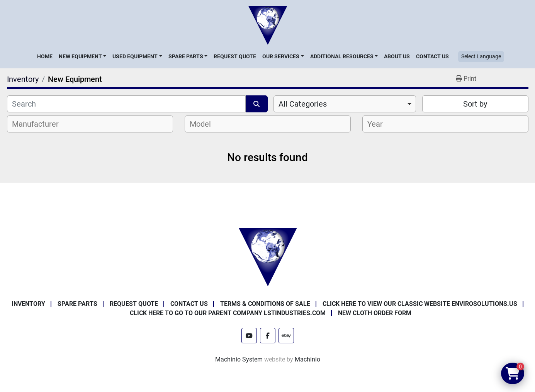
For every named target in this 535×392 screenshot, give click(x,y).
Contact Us (432, 56)
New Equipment (80, 56)
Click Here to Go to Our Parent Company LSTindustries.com (228, 313)
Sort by (475, 104)
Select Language (481, 56)
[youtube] (249, 336)
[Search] (127, 104)
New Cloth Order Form (375, 313)
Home (45, 56)
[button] (82, 56)
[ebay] (286, 336)
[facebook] (268, 336)
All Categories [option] (303, 104)
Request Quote (235, 56)
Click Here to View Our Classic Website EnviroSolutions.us (420, 304)
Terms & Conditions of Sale (265, 304)
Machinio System (239, 359)
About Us (397, 56)
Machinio (307, 359)
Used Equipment (135, 56)
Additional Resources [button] (342, 56)
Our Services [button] (281, 56)
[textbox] (40, 124)
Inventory (28, 304)
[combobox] (345, 104)
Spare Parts (186, 56)
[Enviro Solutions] (268, 257)
